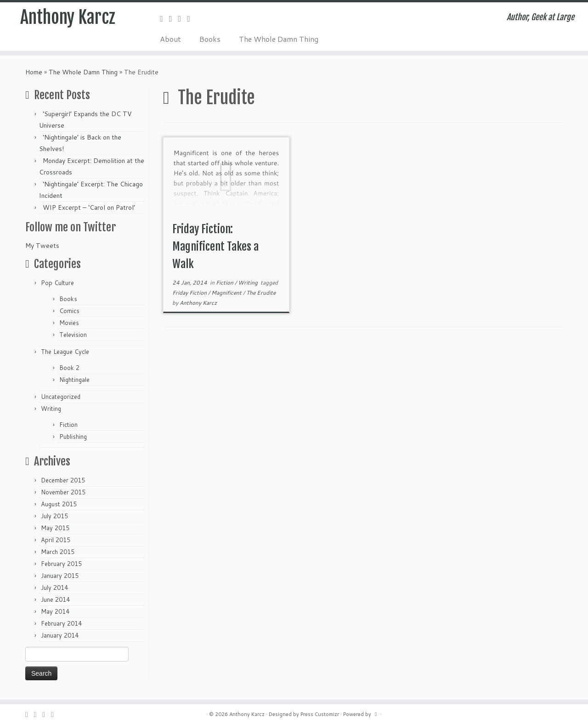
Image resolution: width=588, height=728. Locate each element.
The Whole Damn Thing (279, 39)
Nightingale (74, 380)
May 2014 (55, 611)
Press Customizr (320, 714)
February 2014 (61, 623)
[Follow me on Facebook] (183, 18)
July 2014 (54, 588)
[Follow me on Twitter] (174, 18)
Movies (69, 323)
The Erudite (261, 293)
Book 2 (69, 368)
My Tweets (42, 246)
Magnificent (227, 293)
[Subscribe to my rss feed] (164, 18)
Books (210, 39)
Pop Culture (57, 283)
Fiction (68, 425)
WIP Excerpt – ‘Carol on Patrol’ (89, 207)
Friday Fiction (190, 293)
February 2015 (61, 564)
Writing (51, 409)
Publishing (73, 437)
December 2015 (63, 480)
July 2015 (54, 516)
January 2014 (60, 635)
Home (34, 72)
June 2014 (55, 599)
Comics (69, 311)
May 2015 (55, 528)
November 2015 (63, 492)
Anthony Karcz (68, 18)
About (170, 39)
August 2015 (59, 504)
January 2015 (60, 576)
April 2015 (56, 540)
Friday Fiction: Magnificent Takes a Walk (215, 246)
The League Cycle (65, 352)
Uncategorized (61, 397)
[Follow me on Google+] (192, 18)
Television (73, 335)
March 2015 (58, 552)
